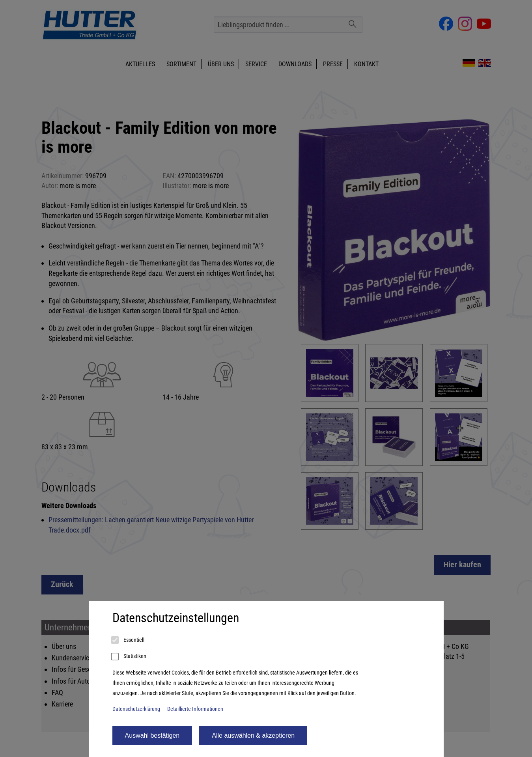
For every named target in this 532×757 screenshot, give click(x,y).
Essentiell (128, 640)
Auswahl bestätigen (152, 736)
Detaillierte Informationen (195, 709)
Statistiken (129, 657)
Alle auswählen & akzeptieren (253, 736)
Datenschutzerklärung (136, 709)
